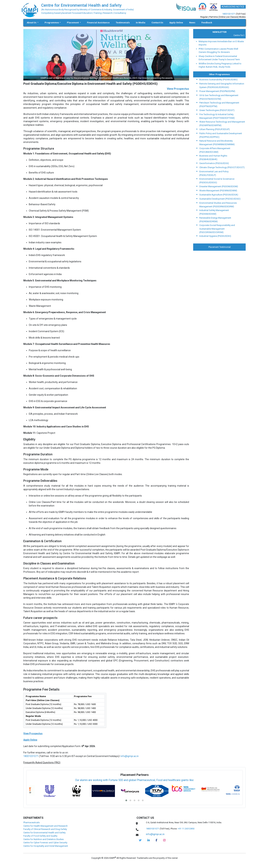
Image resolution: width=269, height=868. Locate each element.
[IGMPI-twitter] (140, 840)
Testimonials (123, 23)
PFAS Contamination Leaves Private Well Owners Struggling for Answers (218, 51)
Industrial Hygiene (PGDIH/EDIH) (215, 236)
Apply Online (176, 23)
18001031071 (229, 14)
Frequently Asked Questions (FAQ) (42, 762)
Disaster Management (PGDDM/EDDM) (219, 186)
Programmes (52, 23)
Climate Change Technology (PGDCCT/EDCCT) (222, 167)
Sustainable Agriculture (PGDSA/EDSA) (219, 195)
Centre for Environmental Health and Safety (44, 833)
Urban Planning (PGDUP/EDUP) (215, 129)
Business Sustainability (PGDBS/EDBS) (218, 80)
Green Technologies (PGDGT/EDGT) (217, 110)
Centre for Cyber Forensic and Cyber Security (45, 843)
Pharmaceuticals (31, 822)
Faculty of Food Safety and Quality (40, 836)
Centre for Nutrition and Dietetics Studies (43, 839)
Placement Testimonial (220, 247)
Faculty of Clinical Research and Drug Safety (45, 829)
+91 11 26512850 (186, 829)
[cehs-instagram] (164, 840)
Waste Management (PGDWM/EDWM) (218, 191)
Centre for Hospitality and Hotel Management (46, 846)
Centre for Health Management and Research (45, 826)
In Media (141, 23)
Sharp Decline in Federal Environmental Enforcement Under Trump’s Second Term (219, 58)
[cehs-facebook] (156, 840)
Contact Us (157, 23)
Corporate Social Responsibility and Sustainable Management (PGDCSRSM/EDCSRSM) (217, 229)
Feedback (207, 23)
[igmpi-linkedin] (149, 840)
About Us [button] (32, 23)
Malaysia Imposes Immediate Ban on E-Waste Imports (221, 43)
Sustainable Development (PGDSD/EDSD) (220, 199)
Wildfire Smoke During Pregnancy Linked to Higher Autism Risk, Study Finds (220, 65)
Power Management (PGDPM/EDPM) (217, 91)
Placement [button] (73, 23)
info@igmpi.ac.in (130, 756)
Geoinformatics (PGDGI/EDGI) (214, 163)
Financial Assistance (98, 23)
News (192, 23)
